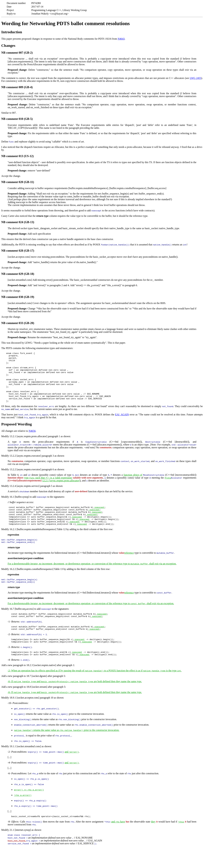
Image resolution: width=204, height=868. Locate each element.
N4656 (32, 441)
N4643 (121, 39)
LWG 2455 (196, 78)
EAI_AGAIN (122, 425)
